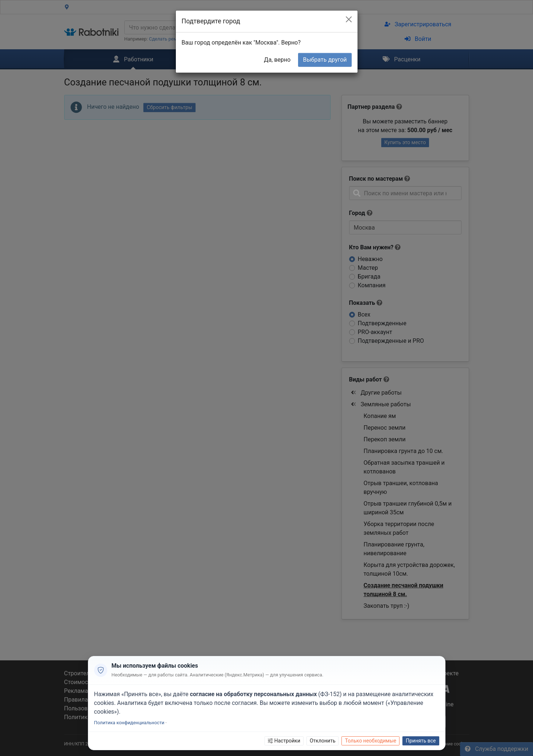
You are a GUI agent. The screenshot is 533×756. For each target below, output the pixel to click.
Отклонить (323, 741)
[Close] (349, 19)
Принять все (421, 741)
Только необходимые (370, 741)
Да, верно (277, 60)
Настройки (284, 741)
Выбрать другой (325, 60)
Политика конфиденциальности (129, 723)
